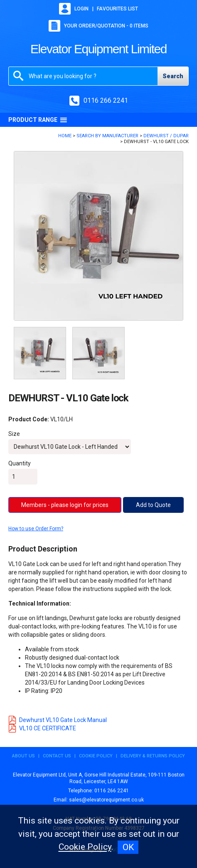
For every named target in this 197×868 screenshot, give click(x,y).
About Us (23, 756)
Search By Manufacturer (107, 136)
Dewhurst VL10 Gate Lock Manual (58, 720)
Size (14, 434)
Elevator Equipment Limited (98, 49)
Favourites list (117, 9)
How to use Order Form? (36, 529)
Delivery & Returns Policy (153, 756)
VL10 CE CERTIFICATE (42, 728)
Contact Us (57, 756)
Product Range (38, 120)
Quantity (20, 463)
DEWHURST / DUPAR (166, 136)
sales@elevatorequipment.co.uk (106, 800)
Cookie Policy (96, 756)
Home (65, 136)
